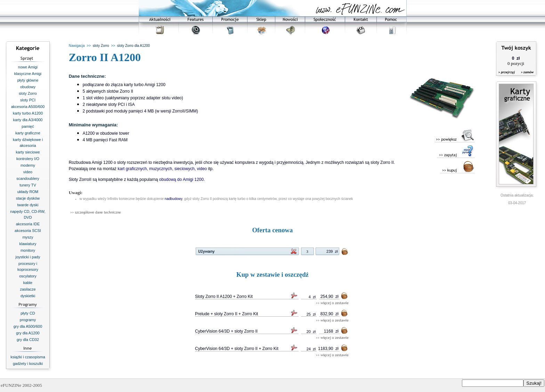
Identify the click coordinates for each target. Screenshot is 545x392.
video (28, 172)
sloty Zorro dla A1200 (134, 46)
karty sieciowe (28, 152)
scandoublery (28, 178)
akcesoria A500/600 (28, 107)
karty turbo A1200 (28, 113)
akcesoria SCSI (28, 231)
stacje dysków (28, 198)
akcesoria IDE (28, 224)
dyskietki (28, 296)
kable (28, 283)
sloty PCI (28, 100)
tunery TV (28, 185)
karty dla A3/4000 (28, 120)
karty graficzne (28, 133)
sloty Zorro (28, 93)
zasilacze (28, 289)
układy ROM (28, 192)
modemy (28, 165)
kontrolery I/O (28, 159)
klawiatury (28, 244)
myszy (28, 237)
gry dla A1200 (28, 333)
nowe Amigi (28, 67)
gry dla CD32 (28, 340)
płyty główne (28, 80)
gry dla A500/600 (28, 326)
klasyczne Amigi (28, 74)
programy (28, 320)
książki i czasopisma (28, 357)
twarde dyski (28, 205)
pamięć (28, 126)
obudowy (28, 87)
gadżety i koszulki (28, 364)
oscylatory (28, 276)
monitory (28, 250)
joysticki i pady (28, 257)
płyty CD (28, 313)
